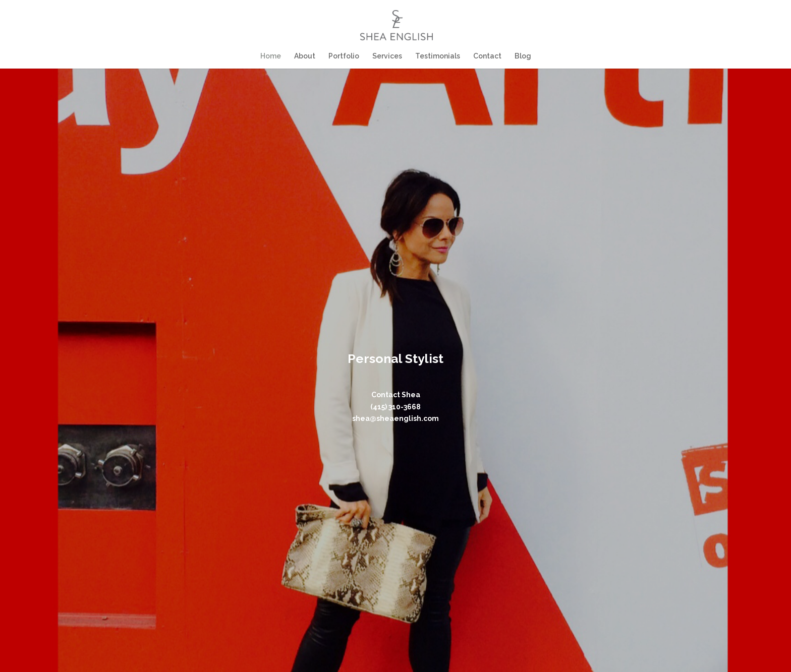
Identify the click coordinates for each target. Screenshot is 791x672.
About (306, 56)
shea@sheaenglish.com (395, 418)
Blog (521, 56)
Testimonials (437, 56)
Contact (486, 56)
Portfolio (344, 56)
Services (387, 56)
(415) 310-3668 (395, 407)
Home (272, 56)
